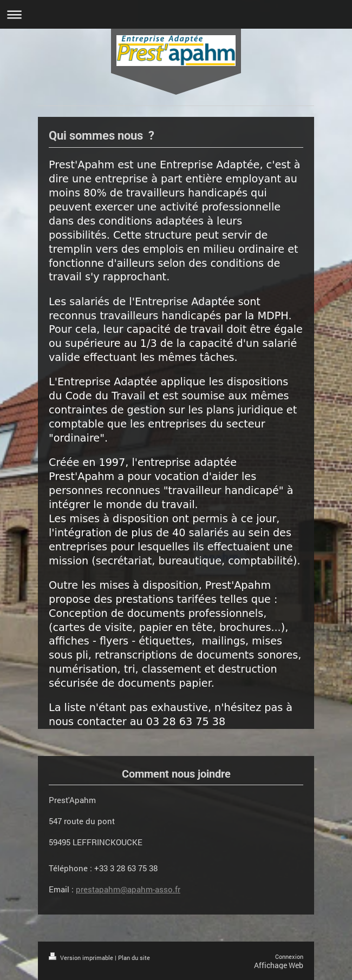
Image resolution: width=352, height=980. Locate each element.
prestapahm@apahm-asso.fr (128, 889)
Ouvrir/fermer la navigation (176, 14)
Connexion (289, 956)
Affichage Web (279, 965)
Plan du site (134, 958)
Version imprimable (82, 958)
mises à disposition (119, 519)
